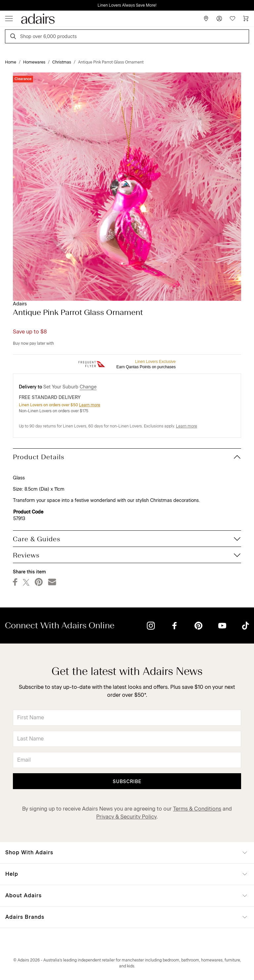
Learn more (90, 405)
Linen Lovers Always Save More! (127, 5)
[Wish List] (233, 19)
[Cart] (246, 19)
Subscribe (127, 782)
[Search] (14, 37)
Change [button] (88, 387)
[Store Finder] (206, 19)
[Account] (219, 19)
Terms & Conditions (197, 809)
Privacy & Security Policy (126, 817)
